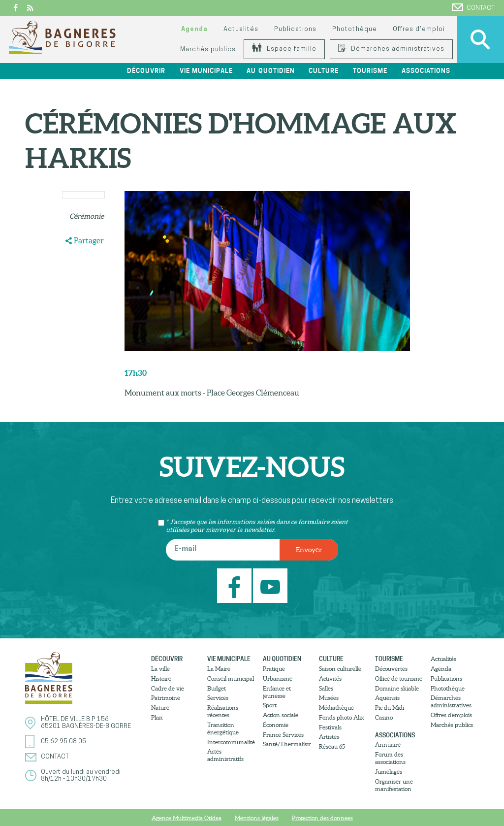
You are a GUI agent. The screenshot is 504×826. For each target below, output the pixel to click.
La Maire (219, 669)
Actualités (241, 29)
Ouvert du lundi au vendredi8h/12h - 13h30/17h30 (81, 776)
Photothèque (354, 29)
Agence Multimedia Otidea (187, 818)
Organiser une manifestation (394, 785)
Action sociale (281, 715)
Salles (326, 688)
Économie (276, 725)
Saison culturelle (340, 669)
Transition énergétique (223, 728)
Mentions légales (257, 818)
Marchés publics (208, 50)
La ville (160, 669)
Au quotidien (270, 71)
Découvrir (146, 71)
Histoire (161, 678)
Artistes (329, 737)
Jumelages (389, 772)
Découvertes (391, 669)
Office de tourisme (399, 678)
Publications (295, 29)
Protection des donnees (322, 818)
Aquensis (387, 698)
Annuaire (388, 744)
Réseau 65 (332, 746)
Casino (384, 717)
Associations (426, 71)
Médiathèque (336, 708)
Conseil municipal (231, 678)
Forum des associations (390, 758)
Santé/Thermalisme (287, 744)
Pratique (274, 669)
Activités (330, 678)
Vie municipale (206, 71)
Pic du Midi (390, 708)
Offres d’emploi (419, 29)
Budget (217, 688)
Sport (270, 705)
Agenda (194, 29)
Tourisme (370, 71)
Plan (157, 717)
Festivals (330, 727)
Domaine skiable (397, 688)
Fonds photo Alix (342, 717)
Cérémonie (87, 216)
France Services (283, 735)
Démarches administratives (391, 49)
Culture (324, 71)
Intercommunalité (231, 742)
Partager (89, 240)
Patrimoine (166, 698)
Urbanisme (278, 678)
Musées (329, 698)
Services (218, 698)
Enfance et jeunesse (277, 692)
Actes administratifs (225, 755)
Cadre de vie (168, 688)
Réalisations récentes (223, 711)
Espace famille (284, 49)
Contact (473, 7)
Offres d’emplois (451, 715)
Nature (160, 708)
